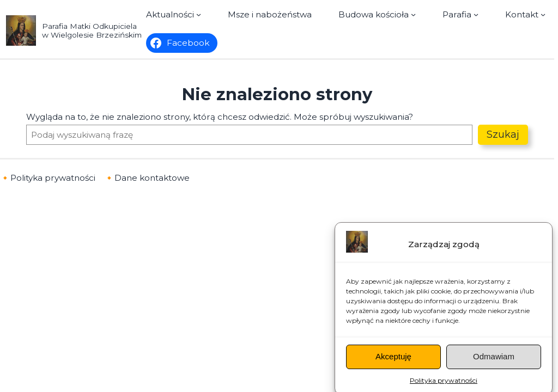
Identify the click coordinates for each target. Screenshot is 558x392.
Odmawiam (494, 362)
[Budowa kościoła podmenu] (377, 14)
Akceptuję (393, 362)
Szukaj (503, 134)
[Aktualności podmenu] (174, 14)
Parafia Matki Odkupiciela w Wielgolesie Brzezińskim (92, 30)
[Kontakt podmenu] (525, 14)
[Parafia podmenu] (460, 14)
